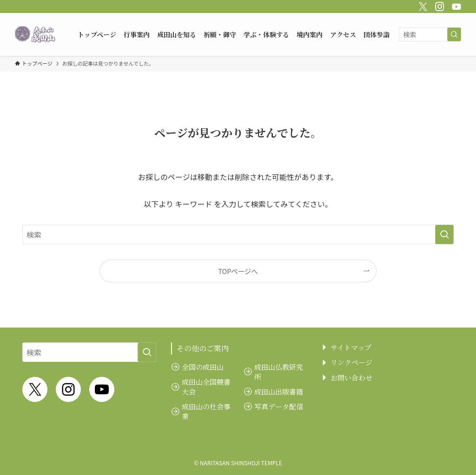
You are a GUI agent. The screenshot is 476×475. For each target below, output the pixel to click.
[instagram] (438, 5)
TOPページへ (238, 271)
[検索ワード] (430, 34)
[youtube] (455, 5)
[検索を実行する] (454, 34)
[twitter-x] (422, 5)
